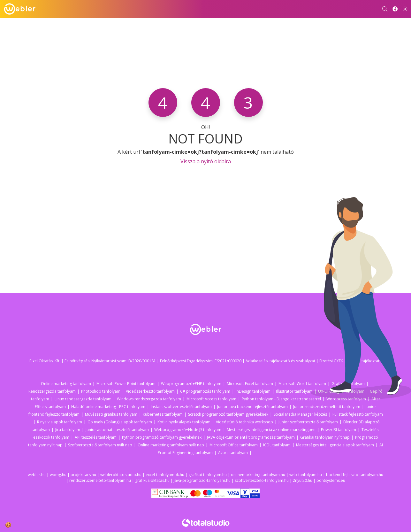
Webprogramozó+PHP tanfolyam (191, 384)
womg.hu (58, 475)
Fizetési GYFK (331, 361)
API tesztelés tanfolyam (96, 437)
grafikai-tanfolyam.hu (208, 475)
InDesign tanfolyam (253, 391)
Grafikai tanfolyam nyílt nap (325, 437)
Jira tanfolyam (68, 430)
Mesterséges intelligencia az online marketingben (271, 430)
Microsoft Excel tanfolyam (250, 384)
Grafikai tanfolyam (348, 384)
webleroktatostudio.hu (121, 475)
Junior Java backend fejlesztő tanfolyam (252, 407)
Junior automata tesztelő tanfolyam (117, 430)
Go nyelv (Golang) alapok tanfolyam (120, 422)
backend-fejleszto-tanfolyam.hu (355, 475)
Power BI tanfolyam (339, 430)
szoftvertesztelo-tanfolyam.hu (262, 480)
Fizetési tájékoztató (365, 361)
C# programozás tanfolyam (205, 391)
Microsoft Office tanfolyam (234, 445)
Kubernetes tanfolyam (163, 414)
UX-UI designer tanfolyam (341, 391)
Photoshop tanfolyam (101, 391)
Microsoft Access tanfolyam (211, 399)
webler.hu (37, 475)
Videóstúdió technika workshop (244, 422)
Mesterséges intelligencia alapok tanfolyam (335, 445)
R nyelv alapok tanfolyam (60, 422)
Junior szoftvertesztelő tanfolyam (308, 422)
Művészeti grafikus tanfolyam (111, 414)
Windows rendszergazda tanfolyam (149, 399)
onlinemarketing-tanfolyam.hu (258, 475)
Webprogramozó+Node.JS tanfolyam (188, 430)
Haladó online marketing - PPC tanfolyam (108, 407)
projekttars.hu (83, 475)
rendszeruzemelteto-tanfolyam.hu (100, 480)
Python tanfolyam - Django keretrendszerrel (281, 399)
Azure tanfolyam (233, 453)
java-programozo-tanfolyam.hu (202, 480)
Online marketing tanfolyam (66, 384)
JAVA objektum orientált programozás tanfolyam (251, 437)
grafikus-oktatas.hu (152, 480)
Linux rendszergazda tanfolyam (83, 399)
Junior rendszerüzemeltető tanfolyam (327, 407)
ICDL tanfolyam (277, 445)
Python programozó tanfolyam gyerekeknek (162, 437)
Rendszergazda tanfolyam (52, 391)
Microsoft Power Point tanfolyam (126, 384)
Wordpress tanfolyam (346, 399)
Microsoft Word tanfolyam (302, 384)
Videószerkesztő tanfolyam (150, 391)
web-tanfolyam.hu (306, 475)
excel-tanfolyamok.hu (165, 475)
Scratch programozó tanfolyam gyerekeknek (228, 414)
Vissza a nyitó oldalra (206, 161)
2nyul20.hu (303, 480)
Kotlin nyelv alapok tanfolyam (184, 422)
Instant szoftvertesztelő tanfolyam (181, 407)
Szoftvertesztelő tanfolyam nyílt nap (100, 445)
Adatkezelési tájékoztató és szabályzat (280, 361)
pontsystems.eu (331, 480)
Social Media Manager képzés (300, 414)
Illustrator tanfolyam (294, 391)
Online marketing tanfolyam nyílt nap (171, 445)
